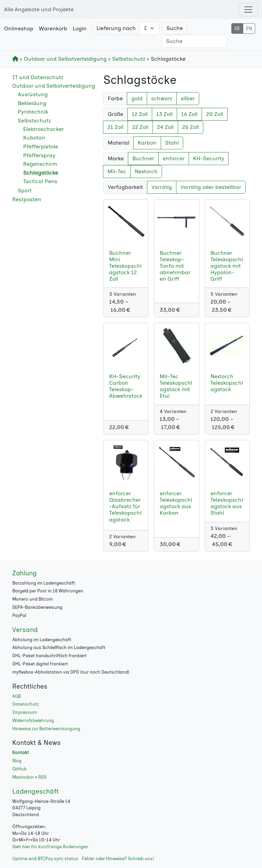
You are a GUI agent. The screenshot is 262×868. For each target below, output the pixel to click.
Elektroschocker (43, 129)
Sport (25, 190)
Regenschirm (40, 164)
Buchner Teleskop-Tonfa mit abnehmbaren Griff (175, 266)
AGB (17, 696)
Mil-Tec (117, 171)
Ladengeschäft (35, 791)
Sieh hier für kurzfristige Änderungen (50, 847)
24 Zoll (165, 127)
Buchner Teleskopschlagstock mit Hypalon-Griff (227, 266)
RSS (42, 777)
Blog (17, 761)
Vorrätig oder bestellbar (211, 187)
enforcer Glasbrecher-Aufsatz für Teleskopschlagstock (125, 506)
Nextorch (146, 171)
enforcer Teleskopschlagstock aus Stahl (227, 503)
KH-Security (209, 158)
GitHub (19, 769)
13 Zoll (164, 114)
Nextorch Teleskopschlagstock (227, 383)
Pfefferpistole (41, 146)
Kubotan (34, 138)
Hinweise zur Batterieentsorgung (46, 729)
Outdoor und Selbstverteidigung (64, 59)
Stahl (172, 143)
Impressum (25, 712)
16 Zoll (189, 114)
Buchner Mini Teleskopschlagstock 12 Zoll (125, 266)
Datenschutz (26, 704)
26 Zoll (191, 127)
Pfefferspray (39, 155)
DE (237, 28)
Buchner (143, 158)
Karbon (147, 143)
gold (137, 98)
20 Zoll (215, 114)
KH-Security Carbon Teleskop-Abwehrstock (126, 386)
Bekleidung (32, 103)
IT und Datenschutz (38, 77)
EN (249, 28)
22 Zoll (140, 127)
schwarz (162, 98)
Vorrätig (162, 187)
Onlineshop (19, 28)
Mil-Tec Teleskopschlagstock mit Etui (176, 386)
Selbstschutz (127, 59)
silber (188, 98)
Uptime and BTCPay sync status (45, 859)
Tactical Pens (40, 181)
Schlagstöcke (41, 173)
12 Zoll (140, 114)
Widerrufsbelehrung (33, 720)
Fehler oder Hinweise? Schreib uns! (118, 859)
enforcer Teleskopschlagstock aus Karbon (176, 503)
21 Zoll (115, 127)
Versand (25, 630)
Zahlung (25, 573)
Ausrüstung (33, 94)
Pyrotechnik (33, 112)
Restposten (27, 199)
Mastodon (23, 777)
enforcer (174, 158)
